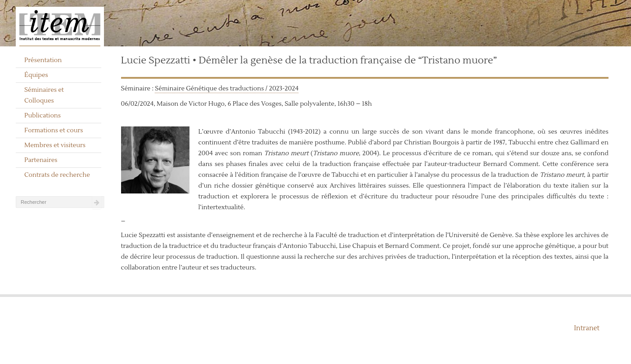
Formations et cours (54, 130)
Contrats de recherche (57, 175)
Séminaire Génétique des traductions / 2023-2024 (227, 89)
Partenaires (41, 160)
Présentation (43, 60)
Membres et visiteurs (55, 145)
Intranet (587, 328)
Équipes (36, 75)
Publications (43, 116)
